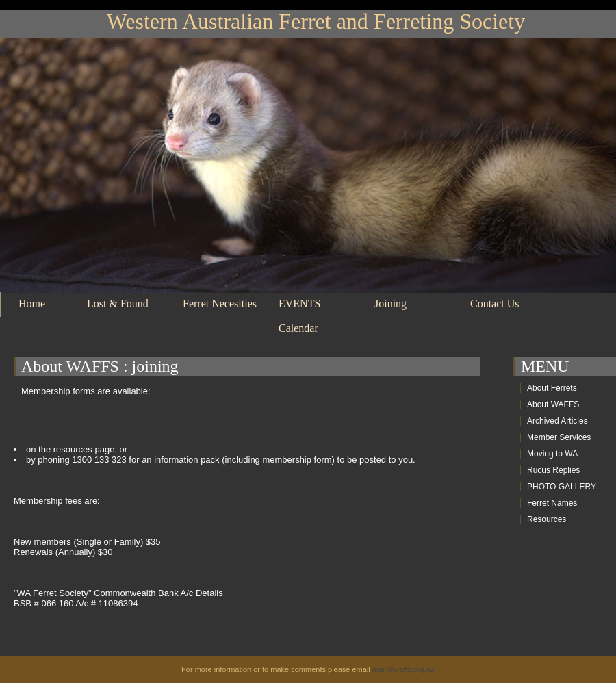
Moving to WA (552, 454)
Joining (390, 304)
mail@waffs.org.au (403, 669)
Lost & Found (118, 304)
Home (32, 304)
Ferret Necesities (220, 304)
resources (73, 449)
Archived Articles (557, 421)
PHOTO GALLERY (562, 487)
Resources (547, 519)
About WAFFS (70, 366)
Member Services (559, 437)
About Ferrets (552, 388)
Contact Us (495, 304)
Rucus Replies (553, 470)
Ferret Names (552, 503)
